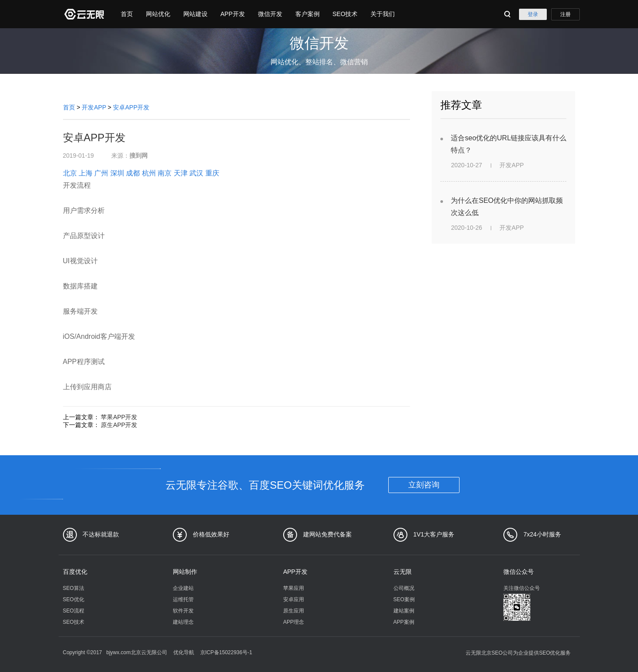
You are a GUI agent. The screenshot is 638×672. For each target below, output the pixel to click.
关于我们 (383, 14)
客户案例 (307, 14)
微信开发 (270, 14)
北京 (70, 173)
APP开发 (233, 14)
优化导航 (184, 652)
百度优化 (75, 572)
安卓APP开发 (131, 107)
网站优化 (158, 14)
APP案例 (404, 622)
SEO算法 (74, 588)
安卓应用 (294, 599)
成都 (133, 173)
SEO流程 (74, 611)
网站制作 (185, 572)
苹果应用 (294, 588)
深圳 (117, 173)
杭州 (149, 173)
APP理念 (294, 622)
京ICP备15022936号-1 (226, 652)
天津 (181, 173)
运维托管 (183, 599)
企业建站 (183, 588)
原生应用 (294, 611)
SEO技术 (345, 14)
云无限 (403, 572)
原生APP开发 (119, 425)
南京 (165, 173)
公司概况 (404, 588)
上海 (86, 173)
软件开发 (183, 611)
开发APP (94, 107)
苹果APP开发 (119, 417)
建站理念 (183, 622)
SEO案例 (404, 599)
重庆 (212, 173)
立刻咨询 (424, 485)
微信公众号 (519, 572)
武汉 (196, 173)
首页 (127, 14)
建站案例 (404, 611)
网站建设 (195, 14)
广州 (101, 173)
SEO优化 (74, 599)
